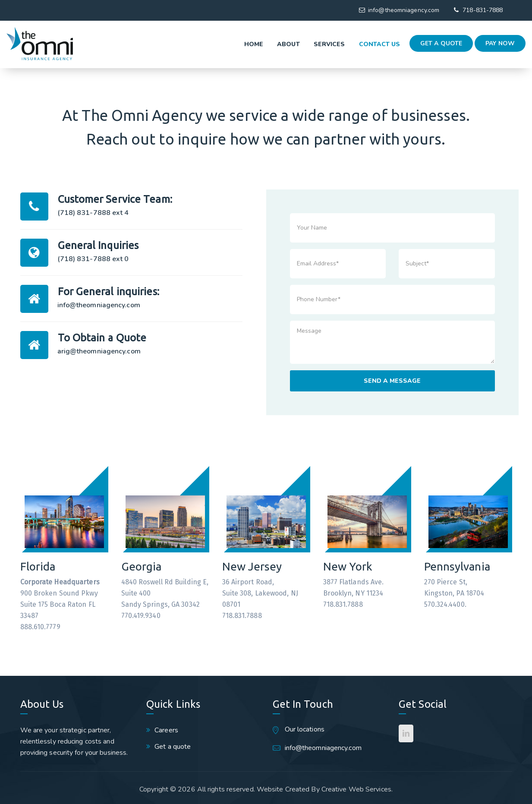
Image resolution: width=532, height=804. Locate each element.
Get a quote (441, 43)
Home (232, 44)
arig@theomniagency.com (99, 351)
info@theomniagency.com (404, 10)
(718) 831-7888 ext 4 (93, 213)
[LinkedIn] (406, 733)
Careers (166, 730)
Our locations (305, 729)
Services (308, 44)
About (267, 44)
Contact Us (358, 44)
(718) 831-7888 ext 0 (93, 259)
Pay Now (500, 43)
